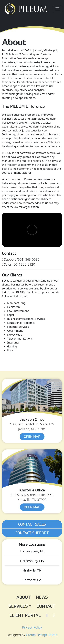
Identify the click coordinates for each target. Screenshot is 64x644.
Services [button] (19, 606)
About (24, 597)
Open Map (32, 436)
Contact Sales (32, 524)
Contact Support (32, 533)
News (42, 597)
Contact (46, 606)
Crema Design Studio (42, 635)
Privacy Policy (32, 627)
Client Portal (25, 615)
